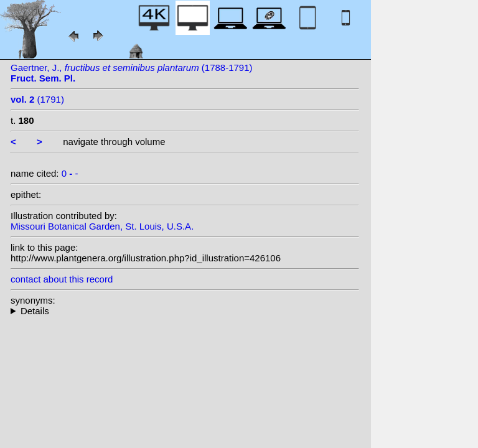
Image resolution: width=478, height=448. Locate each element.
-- (185, 311)
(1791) (37, 99)
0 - (70, 173)
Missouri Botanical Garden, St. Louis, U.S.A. (102, 226)
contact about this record (62, 279)
